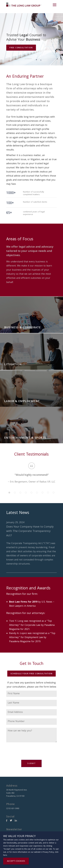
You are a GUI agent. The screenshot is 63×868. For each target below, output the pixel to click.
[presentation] (28, 753)
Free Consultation (21, 48)
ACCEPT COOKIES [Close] (16, 861)
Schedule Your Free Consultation (31, 674)
